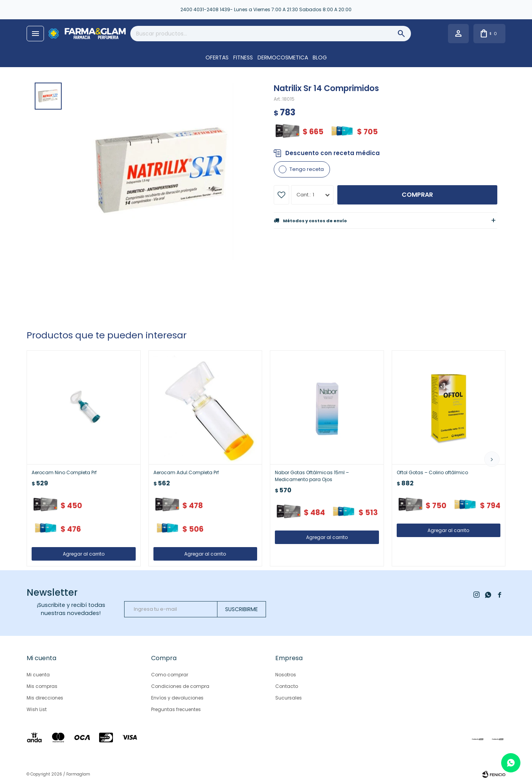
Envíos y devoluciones (177, 698)
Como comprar (170, 675)
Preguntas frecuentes (176, 709)
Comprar (417, 195)
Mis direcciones (45, 698)
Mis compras (42, 686)
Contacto (287, 686)
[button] (492, 459)
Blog (320, 57)
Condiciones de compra (180, 686)
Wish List (37, 709)
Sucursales (289, 698)
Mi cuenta (38, 675)
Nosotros (286, 675)
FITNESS (243, 57)
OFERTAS (217, 57)
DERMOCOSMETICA (283, 57)
